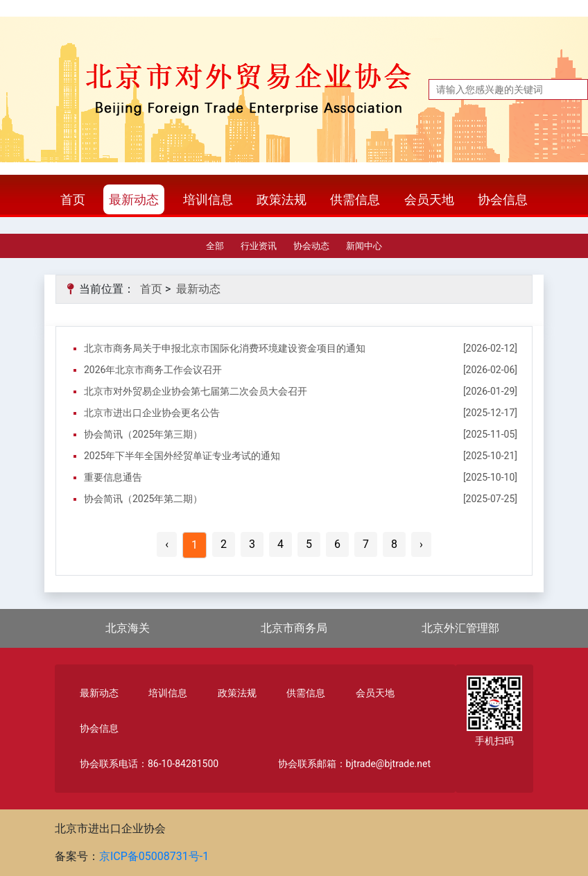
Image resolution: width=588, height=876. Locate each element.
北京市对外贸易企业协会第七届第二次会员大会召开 (196, 391)
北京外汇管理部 (460, 628)
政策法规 (282, 199)
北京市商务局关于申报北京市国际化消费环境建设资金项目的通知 (225, 348)
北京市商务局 (294, 628)
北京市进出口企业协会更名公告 (152, 413)
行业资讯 (259, 246)
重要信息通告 (113, 477)
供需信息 (355, 199)
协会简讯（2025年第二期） (143, 499)
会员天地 (429, 199)
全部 (215, 246)
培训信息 (208, 199)
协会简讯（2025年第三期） (143, 434)
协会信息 (503, 199)
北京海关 (128, 628)
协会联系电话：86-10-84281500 (149, 764)
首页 (73, 199)
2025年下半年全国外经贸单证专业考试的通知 (182, 456)
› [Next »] (421, 544)
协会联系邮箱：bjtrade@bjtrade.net (354, 764)
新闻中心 (364, 246)
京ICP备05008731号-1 (154, 856)
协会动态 (311, 246)
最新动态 (134, 199)
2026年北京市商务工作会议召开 (153, 370)
